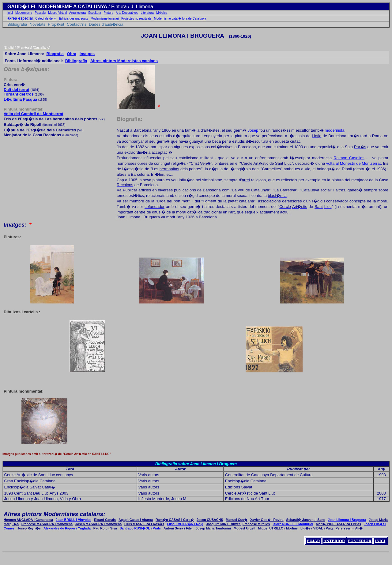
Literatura (147, 13)
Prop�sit (56, 24)
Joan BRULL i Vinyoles (73, 520)
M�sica (162, 13)
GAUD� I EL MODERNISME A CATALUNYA (58, 7)
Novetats (38, 24)
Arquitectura (77, 13)
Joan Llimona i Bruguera (347, 520)
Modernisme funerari (105, 19)
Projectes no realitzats (136, 19)
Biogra (55, 54)
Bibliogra (76, 61)
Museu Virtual (57, 13)
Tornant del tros (19, 94)
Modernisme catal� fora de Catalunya (180, 19)
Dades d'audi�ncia (106, 24)
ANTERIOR (334, 541)
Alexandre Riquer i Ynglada (67, 528)
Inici (10, 13)
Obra (72, 54)
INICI (380, 541)
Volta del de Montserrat (34, 114)
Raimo (349, 158)
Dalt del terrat (17, 90)
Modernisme (24, 13)
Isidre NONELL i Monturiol (293, 524)
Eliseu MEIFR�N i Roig (185, 524)
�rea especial (20, 18)
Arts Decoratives (127, 13)
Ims (87, 54)
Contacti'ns (77, 24)
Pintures (12, 237)
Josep (253, 130)
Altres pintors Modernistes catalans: (55, 514)
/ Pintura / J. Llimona (131, 7)
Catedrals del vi (46, 19)
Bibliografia (17, 24)
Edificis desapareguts (74, 19)
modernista (334, 130)
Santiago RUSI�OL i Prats (140, 528)
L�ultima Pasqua (20, 99)
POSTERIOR (360, 541)
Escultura (95, 13)
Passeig (40, 13)
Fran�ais (24, 48)
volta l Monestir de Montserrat (354, 163)
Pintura (108, 13)
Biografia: (130, 119)
